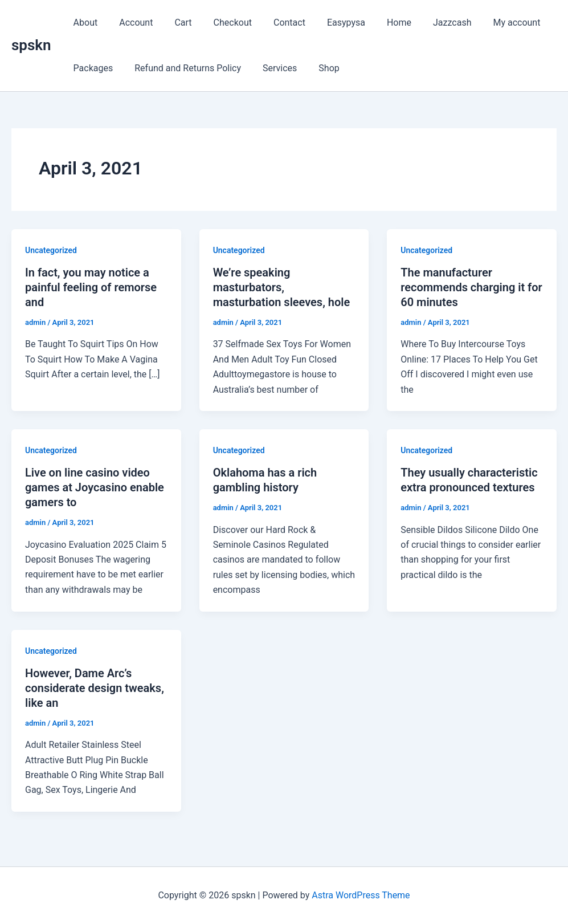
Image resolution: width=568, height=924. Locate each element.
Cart (174, 23)
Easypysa (327, 23)
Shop (317, 68)
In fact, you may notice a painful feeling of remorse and (91, 287)
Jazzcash (426, 23)
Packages (92, 68)
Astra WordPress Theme (361, 895)
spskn (31, 45)
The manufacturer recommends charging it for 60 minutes (471, 287)
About (84, 23)
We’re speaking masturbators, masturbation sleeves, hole (282, 287)
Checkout (221, 23)
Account (131, 23)
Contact (274, 23)
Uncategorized (51, 250)
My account (487, 23)
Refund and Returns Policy (183, 68)
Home (377, 23)
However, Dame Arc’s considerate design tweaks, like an (95, 688)
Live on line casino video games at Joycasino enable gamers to (95, 487)
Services (271, 68)
